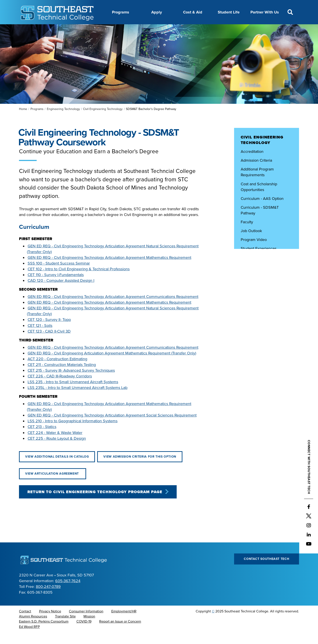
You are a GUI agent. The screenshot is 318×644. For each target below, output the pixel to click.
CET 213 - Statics (42, 438)
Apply (157, 12)
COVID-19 (84, 633)
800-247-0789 (48, 598)
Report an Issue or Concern (120, 633)
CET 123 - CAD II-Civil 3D (49, 342)
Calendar (128, 29)
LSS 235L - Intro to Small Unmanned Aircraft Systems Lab (78, 399)
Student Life (229, 12)
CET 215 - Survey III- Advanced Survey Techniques (71, 381)
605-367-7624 (68, 592)
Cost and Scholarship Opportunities (259, 198)
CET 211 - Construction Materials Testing (62, 376)
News (168, 29)
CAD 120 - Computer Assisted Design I (61, 292)
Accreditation (253, 163)
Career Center (102, 29)
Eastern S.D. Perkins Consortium (44, 633)
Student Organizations (260, 268)
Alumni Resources (33, 627)
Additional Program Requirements (257, 183)
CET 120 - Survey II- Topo (49, 331)
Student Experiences (259, 259)
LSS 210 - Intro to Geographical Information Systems (73, 432)
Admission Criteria (256, 171)
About (79, 29)
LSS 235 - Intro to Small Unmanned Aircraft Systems (73, 393)
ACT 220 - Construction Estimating (57, 370)
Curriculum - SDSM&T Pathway (260, 221)
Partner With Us (265, 12)
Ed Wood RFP (29, 638)
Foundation (189, 29)
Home (23, 120)
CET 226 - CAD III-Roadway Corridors (60, 387)
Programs (121, 12)
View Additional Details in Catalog (57, 468)
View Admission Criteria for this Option (140, 468)
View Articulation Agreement (53, 485)
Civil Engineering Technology (103, 120)
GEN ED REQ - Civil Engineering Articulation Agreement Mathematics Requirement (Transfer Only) (112, 364)
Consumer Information (86, 622)
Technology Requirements (263, 277)
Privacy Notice (50, 622)
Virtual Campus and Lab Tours (266, 286)
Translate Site (65, 627)
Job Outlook (251, 242)
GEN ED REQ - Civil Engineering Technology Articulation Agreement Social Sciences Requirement (112, 426)
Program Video (254, 251)
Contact (25, 622)
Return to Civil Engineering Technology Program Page (95, 503)
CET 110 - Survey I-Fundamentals (56, 286)
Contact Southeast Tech (266, 570)
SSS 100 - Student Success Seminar (59, 274)
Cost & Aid (193, 12)
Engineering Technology (63, 120)
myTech (211, 29)
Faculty (247, 233)
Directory (149, 29)
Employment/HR (124, 622)
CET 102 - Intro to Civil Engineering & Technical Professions (79, 280)
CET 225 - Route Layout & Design (57, 449)
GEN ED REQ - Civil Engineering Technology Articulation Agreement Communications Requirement (113, 308)
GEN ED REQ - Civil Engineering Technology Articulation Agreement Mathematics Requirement (109, 269)
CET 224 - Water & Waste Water (55, 444)
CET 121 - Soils (40, 337)
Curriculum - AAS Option (262, 210)
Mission (89, 627)
